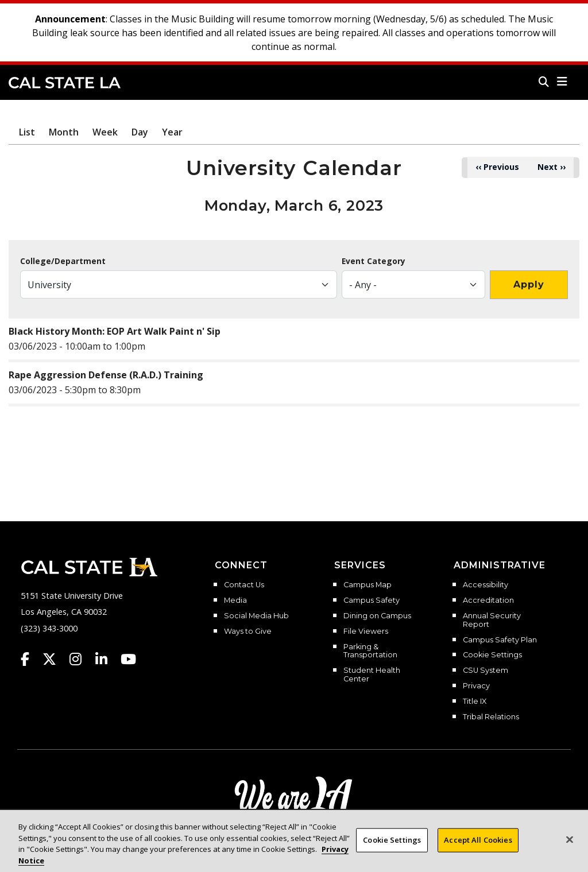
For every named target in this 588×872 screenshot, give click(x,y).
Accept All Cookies (478, 844)
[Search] (544, 82)
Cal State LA (65, 83)
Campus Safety (372, 600)
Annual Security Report (492, 620)
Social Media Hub (256, 616)
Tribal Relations (491, 717)
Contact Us (244, 585)
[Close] (570, 844)
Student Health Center (372, 675)
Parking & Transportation (370, 651)
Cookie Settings (492, 655)
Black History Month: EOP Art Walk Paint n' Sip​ (115, 331)
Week (105, 132)
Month (64, 132)
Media (235, 600)
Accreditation (488, 600)
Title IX (475, 702)
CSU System (486, 671)
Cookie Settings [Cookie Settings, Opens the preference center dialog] (392, 844)
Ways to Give (248, 631)
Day (140, 132)
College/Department (63, 261)
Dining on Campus (377, 616)
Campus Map (367, 585)
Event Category (374, 261)
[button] (562, 82)
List (27, 132)
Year (172, 132)
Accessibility (486, 585)
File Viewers (366, 631)
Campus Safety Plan (500, 640)
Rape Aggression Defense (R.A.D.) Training (106, 375)
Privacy (476, 686)
